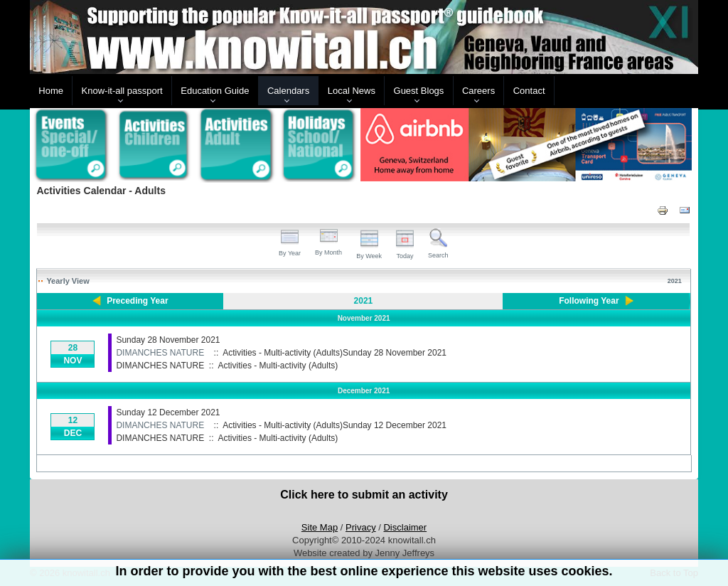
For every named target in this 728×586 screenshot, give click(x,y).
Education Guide (215, 91)
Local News (352, 91)
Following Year (589, 301)
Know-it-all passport (122, 91)
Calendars (288, 91)
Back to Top (674, 573)
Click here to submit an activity (364, 495)
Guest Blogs (419, 91)
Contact (529, 91)
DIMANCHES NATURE (160, 353)
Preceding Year (138, 301)
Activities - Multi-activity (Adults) (278, 366)
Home (51, 91)
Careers (478, 91)
